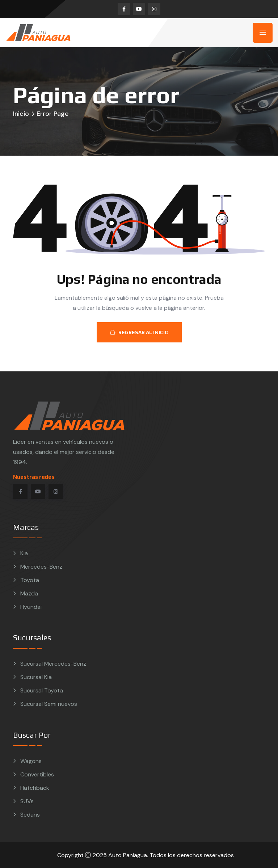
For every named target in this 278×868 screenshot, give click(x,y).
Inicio (21, 114)
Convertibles (37, 774)
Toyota (30, 580)
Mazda (29, 593)
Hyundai (31, 607)
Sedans (30, 815)
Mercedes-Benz (41, 567)
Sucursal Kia (36, 677)
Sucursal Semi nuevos (49, 704)
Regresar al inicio (139, 332)
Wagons (31, 761)
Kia (24, 553)
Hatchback (35, 788)
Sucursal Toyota (42, 690)
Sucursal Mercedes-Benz (53, 664)
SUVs (27, 801)
